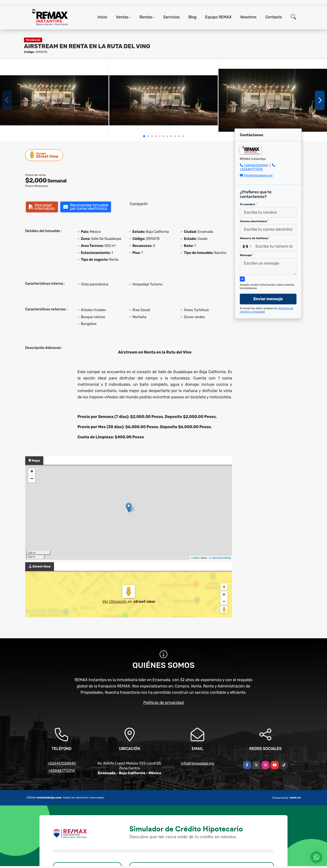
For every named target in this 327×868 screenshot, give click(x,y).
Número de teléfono (255, 238)
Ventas (122, 17)
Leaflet (195, 558)
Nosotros (248, 17)
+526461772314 (251, 169)
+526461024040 (256, 165)
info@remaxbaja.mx (258, 175)
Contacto (274, 17)
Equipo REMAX (218, 17)
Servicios (171, 17)
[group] (54, 100)
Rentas (146, 17)
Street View (44, 155)
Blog (192, 17)
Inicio (102, 17)
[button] (144, 136)
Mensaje (247, 255)
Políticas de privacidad (164, 703)
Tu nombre (248, 204)
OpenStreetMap (221, 558)
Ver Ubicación (115, 602)
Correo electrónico (254, 221)
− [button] (32, 479)
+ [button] (32, 472)
